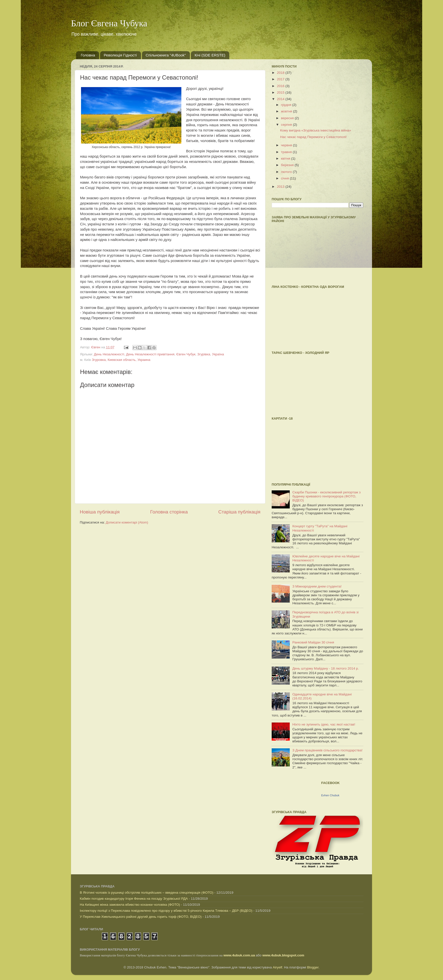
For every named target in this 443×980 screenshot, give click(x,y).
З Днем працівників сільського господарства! (327, 750)
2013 (281, 187)
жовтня (287, 111)
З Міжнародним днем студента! (317, 586)
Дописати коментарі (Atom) (127, 522)
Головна (88, 55)
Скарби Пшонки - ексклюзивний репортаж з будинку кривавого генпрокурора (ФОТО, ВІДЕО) (326, 496)
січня (285, 178)
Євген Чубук (186, 354)
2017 (281, 79)
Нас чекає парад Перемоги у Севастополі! (313, 137)
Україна (218, 354)
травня (287, 152)
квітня (286, 158)
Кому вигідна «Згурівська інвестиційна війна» (316, 130)
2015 (281, 92)
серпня (287, 125)
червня (287, 145)
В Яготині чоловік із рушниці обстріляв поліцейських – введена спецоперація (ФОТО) (147, 893)
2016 (281, 86)
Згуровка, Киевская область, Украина (121, 360)
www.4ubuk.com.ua (239, 955)
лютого (287, 172)
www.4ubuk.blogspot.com (283, 955)
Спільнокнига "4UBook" (166, 55)
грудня (287, 105)
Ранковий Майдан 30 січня (313, 642)
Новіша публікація (100, 512)
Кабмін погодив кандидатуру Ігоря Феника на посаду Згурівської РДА (134, 899)
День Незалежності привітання (150, 354)
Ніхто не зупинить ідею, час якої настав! (324, 724)
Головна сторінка (169, 512)
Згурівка (204, 354)
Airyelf (277, 967)
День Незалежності (109, 354)
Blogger (313, 967)
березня (288, 165)
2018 (281, 73)
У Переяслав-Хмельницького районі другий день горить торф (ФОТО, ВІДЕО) (141, 917)
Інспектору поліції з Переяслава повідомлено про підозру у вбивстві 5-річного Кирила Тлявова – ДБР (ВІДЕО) (166, 911)
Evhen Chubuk (330, 795)
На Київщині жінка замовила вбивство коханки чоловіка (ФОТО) (130, 905)
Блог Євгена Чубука (109, 23)
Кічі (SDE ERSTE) (210, 55)
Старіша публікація (239, 512)
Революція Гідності (120, 55)
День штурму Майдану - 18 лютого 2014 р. (325, 668)
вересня (288, 118)
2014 (281, 99)
